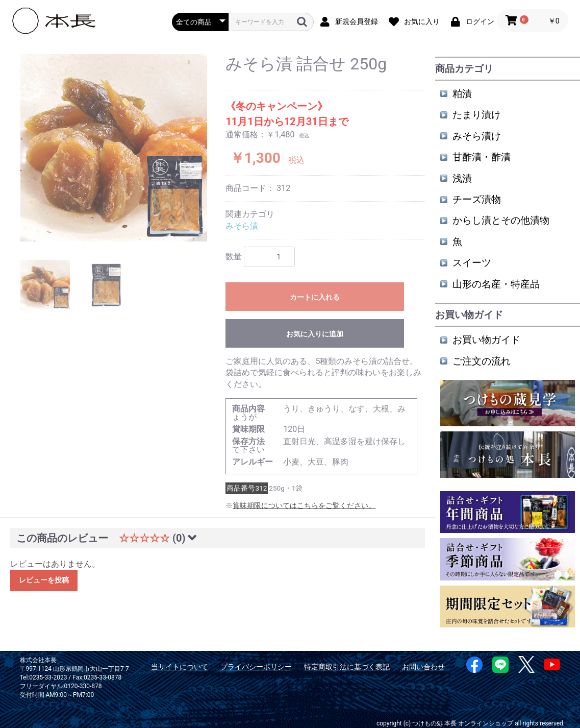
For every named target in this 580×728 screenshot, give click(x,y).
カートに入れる (315, 297)
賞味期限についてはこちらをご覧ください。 (304, 505)
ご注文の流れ (482, 361)
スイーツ (472, 263)
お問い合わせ (423, 667)
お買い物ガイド (486, 340)
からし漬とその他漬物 (501, 220)
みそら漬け (477, 136)
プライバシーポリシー (256, 667)
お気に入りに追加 (315, 334)
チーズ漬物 (477, 199)
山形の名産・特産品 (496, 284)
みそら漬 (242, 226)
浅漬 (462, 178)
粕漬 (462, 94)
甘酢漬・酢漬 (482, 157)
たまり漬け (477, 115)
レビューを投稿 (44, 580)
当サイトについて (180, 667)
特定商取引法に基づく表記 (347, 667)
